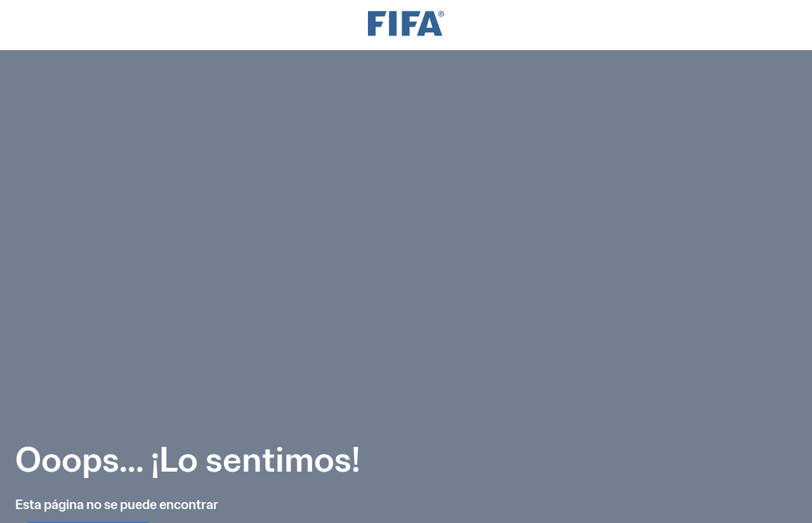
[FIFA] (406, 25)
